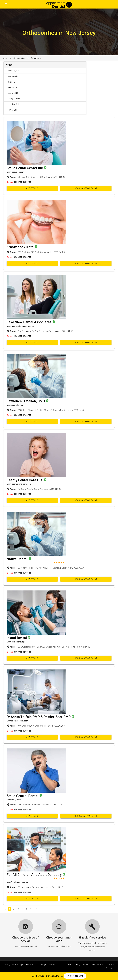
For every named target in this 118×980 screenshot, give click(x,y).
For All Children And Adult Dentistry (35, 875)
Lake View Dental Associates (29, 322)
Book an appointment (86, 188)
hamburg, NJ (13, 71)
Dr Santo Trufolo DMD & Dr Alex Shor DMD (39, 717)
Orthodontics (19, 58)
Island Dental (17, 638)
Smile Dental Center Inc (25, 168)
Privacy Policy (98, 965)
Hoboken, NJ (13, 104)
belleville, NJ (13, 93)
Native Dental (18, 559)
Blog (78, 965)
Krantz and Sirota (21, 247)
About (86, 965)
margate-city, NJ (14, 76)
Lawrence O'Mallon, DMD (26, 401)
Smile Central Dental (23, 796)
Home (5, 58)
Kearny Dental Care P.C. (25, 480)
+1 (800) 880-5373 (75, 976)
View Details (32, 188)
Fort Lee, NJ (13, 110)
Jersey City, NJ (14, 99)
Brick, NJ (11, 82)
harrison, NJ (13, 88)
